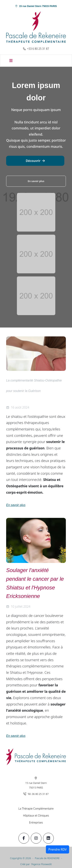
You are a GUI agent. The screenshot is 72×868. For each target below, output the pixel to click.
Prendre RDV (58, 849)
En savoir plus (36, 181)
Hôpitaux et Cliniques (36, 815)
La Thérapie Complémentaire (36, 809)
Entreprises (36, 822)
